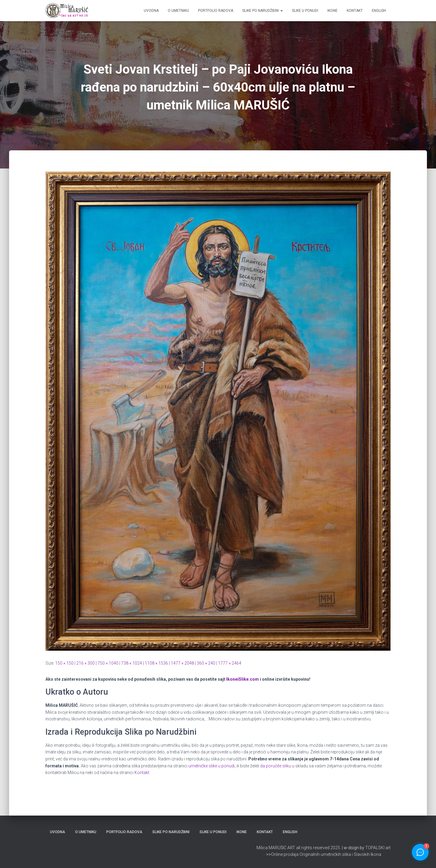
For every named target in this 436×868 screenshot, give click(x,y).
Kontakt (355, 11)
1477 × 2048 (182, 663)
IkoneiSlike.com (243, 679)
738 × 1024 (132, 663)
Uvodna (151, 11)
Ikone (332, 11)
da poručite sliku (276, 766)
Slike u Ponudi (305, 11)
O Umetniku (178, 11)
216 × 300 (86, 663)
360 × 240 (206, 663)
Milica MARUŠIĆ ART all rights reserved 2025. (299, 848)
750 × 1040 (108, 663)
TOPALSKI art (378, 848)
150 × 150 (64, 663)
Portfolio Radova (216, 11)
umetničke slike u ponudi (211, 766)
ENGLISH (379, 11)
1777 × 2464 (230, 663)
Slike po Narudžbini (263, 11)
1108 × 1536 (156, 663)
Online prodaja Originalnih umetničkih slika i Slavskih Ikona (326, 854)
